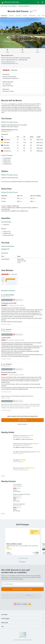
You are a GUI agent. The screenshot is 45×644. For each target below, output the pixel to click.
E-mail (19, 263)
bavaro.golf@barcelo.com (8, 62)
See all (3, 476)
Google (9, 324)
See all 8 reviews (22, 424)
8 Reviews (14, 70)
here (35, 597)
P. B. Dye (21, 125)
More (27, 408)
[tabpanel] (23, 542)
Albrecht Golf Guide (12, 2)
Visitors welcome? (8, 82)
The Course (6, 74)
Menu (43, 2)
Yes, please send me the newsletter (22, 589)
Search (38, 2)
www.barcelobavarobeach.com (10, 63)
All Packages (22, 562)
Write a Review (23, 420)
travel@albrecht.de (30, 595)
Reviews (14, 274)
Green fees (6, 89)
